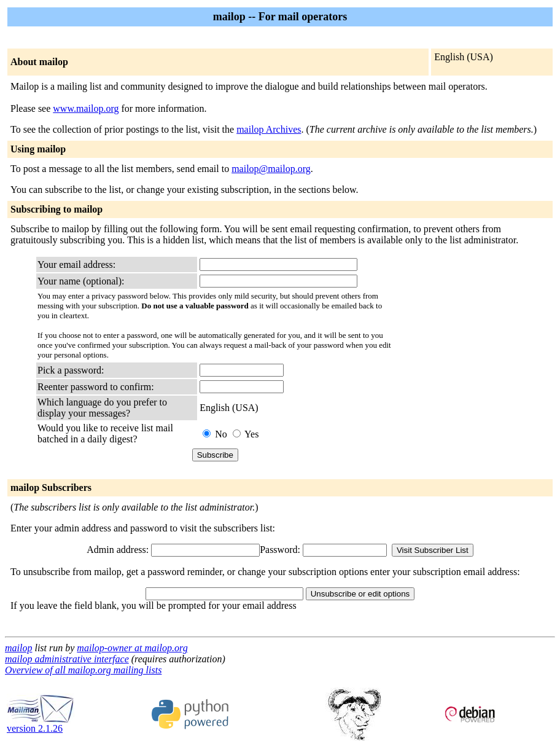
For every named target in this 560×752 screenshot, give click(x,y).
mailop (18, 648)
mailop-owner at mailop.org (132, 648)
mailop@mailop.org (271, 169)
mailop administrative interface (67, 659)
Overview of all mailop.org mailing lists (83, 670)
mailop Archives (269, 129)
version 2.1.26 (41, 724)
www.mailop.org (86, 108)
